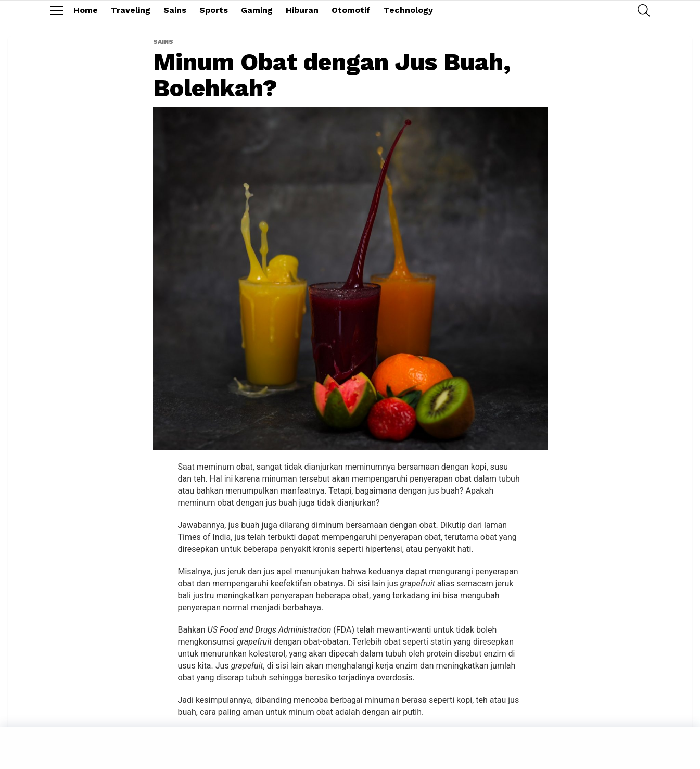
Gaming (257, 10)
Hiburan (302, 10)
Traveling (131, 10)
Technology (408, 10)
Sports (214, 10)
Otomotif (351, 10)
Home (86, 10)
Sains (175, 10)
